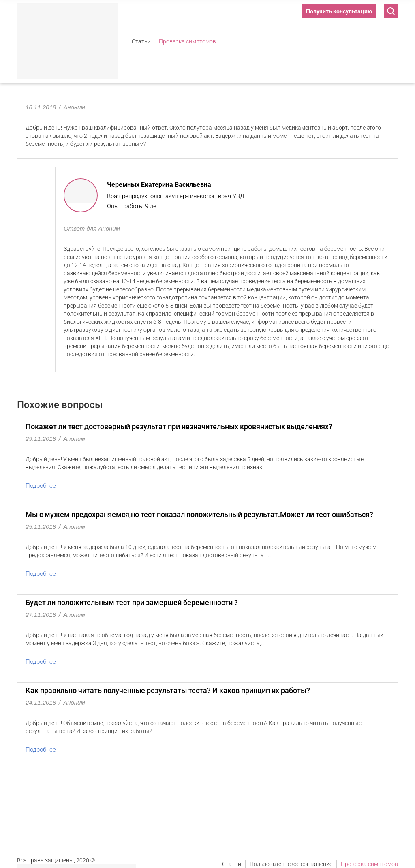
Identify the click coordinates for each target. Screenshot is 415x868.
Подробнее (41, 486)
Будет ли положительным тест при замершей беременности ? (132, 602)
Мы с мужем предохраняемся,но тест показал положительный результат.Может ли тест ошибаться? (199, 514)
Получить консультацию (339, 11)
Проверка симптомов (187, 41)
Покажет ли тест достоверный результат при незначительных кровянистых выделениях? (179, 427)
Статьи (141, 41)
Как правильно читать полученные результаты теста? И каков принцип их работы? (168, 690)
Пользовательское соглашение (291, 864)
